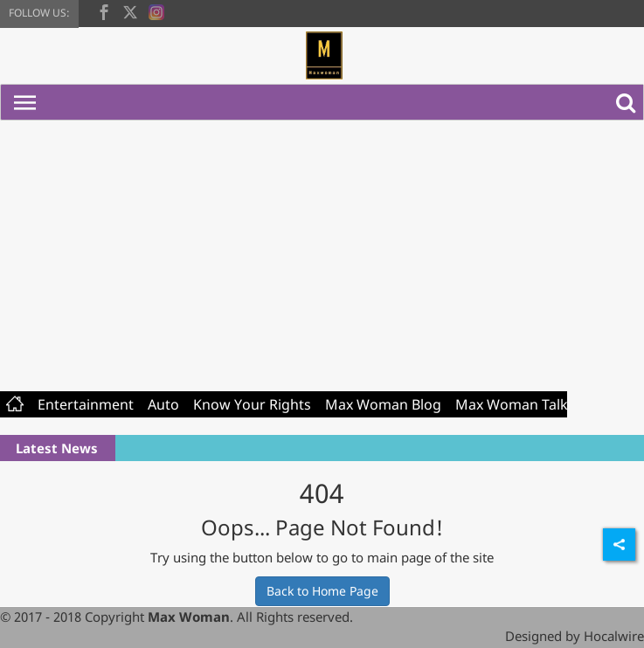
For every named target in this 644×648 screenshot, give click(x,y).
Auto (163, 404)
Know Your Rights (252, 404)
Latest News (57, 448)
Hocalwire (614, 636)
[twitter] (130, 10)
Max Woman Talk (512, 404)
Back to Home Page (322, 591)
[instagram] (156, 10)
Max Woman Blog (383, 404)
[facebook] (104, 10)
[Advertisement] (322, 252)
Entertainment (86, 404)
